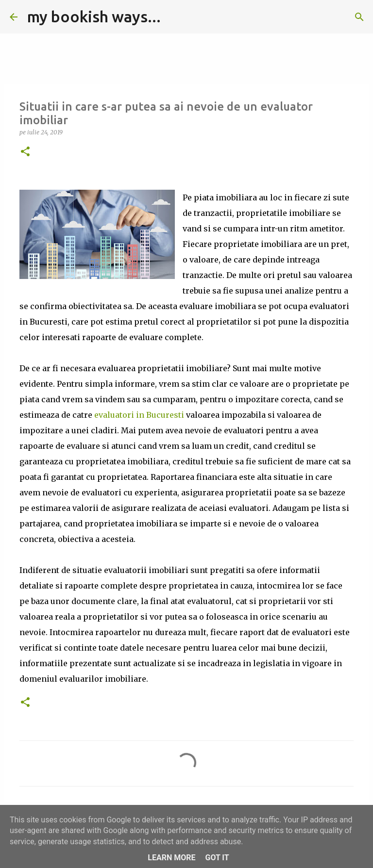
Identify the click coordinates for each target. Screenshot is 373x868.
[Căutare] (174, 17)
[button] (25, 152)
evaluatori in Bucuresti (139, 415)
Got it (217, 858)
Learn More (171, 858)
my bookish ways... (94, 16)
